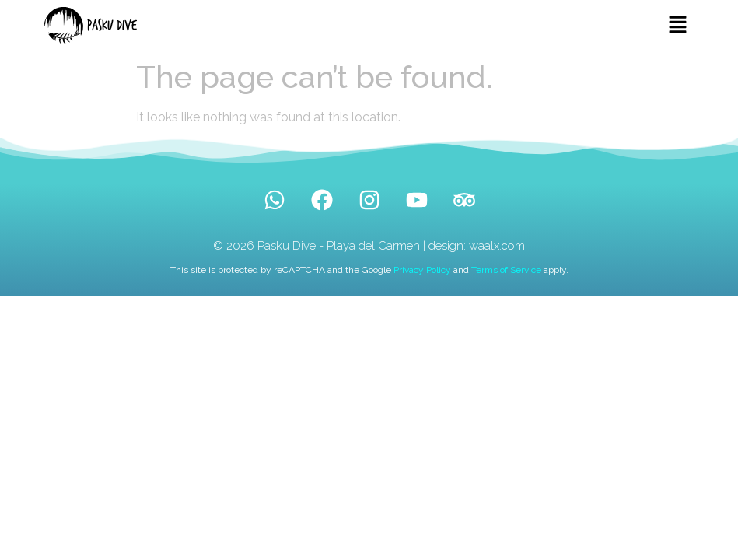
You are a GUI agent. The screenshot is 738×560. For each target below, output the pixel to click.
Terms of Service (506, 270)
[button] (678, 26)
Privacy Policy (422, 270)
